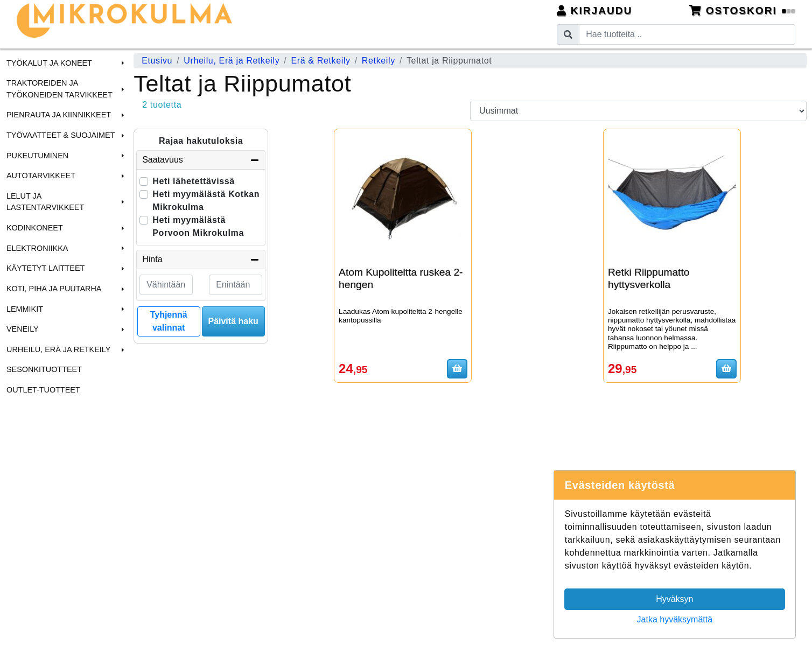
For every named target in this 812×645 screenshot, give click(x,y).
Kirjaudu (595, 10)
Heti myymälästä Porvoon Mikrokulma (198, 226)
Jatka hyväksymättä (675, 619)
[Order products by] (638, 111)
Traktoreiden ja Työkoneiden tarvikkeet (59, 89)
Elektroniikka (37, 248)
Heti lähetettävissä (194, 181)
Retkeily (379, 61)
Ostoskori (743, 10)
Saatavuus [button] (201, 160)
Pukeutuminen (37, 156)
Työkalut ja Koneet (49, 63)
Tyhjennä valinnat (169, 321)
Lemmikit (25, 309)
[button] (121, 63)
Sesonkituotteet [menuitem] (44, 369)
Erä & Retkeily (320, 61)
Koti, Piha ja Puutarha (54, 289)
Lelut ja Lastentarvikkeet (45, 202)
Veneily (23, 329)
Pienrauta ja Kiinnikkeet (59, 115)
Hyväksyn (674, 599)
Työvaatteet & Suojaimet (61, 135)
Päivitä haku (233, 321)
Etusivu (157, 61)
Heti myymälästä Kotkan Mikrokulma (206, 201)
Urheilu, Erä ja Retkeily (58, 349)
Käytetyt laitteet (45, 268)
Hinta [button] (201, 260)
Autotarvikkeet (41, 176)
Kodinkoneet (35, 228)
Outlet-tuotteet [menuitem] (43, 390)
